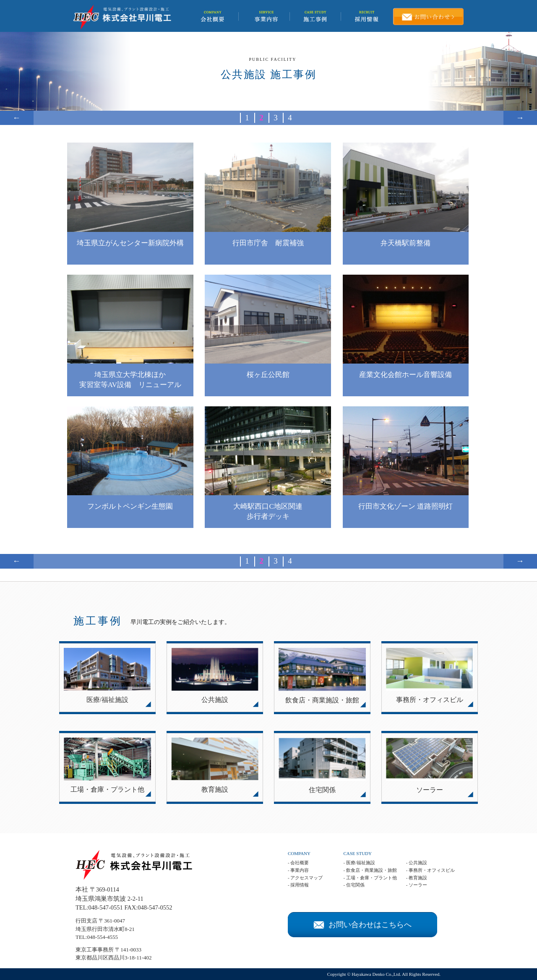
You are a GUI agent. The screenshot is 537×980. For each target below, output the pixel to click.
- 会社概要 (298, 863)
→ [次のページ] (520, 118)
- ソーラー (417, 885)
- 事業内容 (298, 870)
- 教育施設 (417, 878)
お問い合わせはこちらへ (362, 925)
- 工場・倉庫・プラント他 (370, 878)
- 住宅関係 (354, 885)
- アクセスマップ (305, 878)
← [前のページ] (17, 118)
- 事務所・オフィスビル (430, 870)
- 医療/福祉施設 (359, 863)
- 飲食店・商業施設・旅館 (370, 870)
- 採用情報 (298, 885)
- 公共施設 (417, 863)
